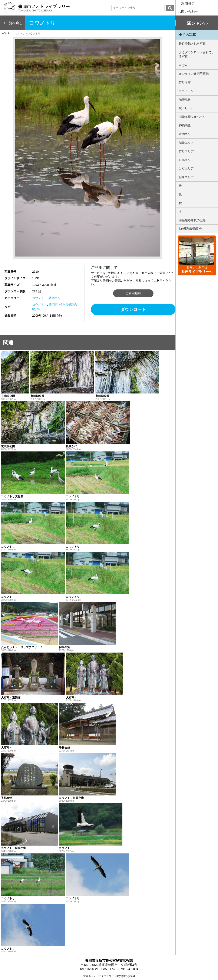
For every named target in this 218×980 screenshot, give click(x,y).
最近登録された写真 (192, 44)
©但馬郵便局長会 (190, 229)
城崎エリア (186, 143)
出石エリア (186, 168)
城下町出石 (186, 108)
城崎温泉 (185, 100)
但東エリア (186, 177)
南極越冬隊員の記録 (192, 220)
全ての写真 (187, 35)
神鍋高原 (185, 125)
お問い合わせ (188, 12)
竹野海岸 (185, 82)
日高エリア (186, 160)
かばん (183, 65)
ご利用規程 (133, 293)
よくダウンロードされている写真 (197, 54)
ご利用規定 (186, 4)
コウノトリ (40, 298)
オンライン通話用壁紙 (194, 74)
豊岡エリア (56, 298)
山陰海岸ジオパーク (192, 117)
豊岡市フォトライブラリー (99, 976)
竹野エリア (186, 151)
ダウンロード (133, 309)
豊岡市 (53, 305)
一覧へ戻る (14, 23)
